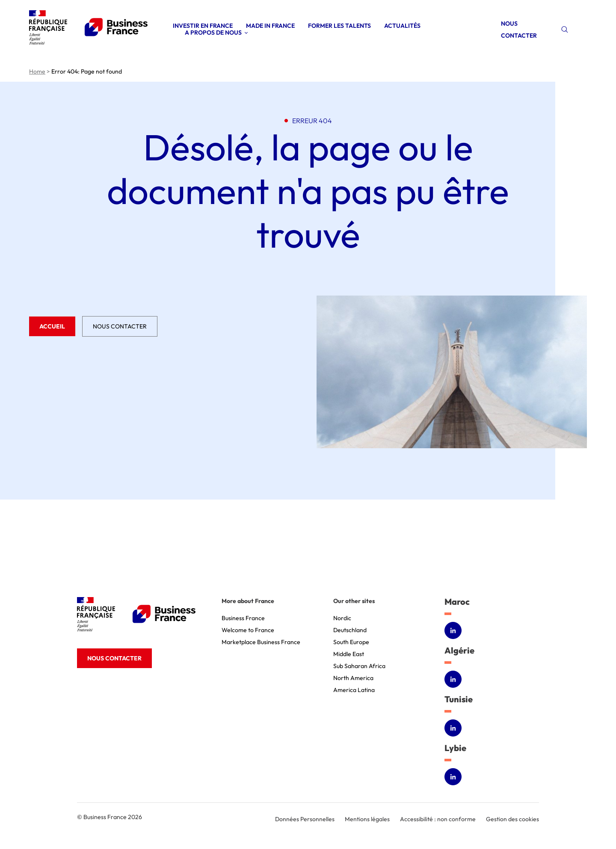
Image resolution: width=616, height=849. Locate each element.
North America (353, 678)
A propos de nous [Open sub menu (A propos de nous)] (213, 33)
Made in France (270, 26)
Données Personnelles (305, 819)
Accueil (52, 326)
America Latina (354, 690)
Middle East (349, 654)
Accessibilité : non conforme (438, 819)
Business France (243, 618)
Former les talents (339, 26)
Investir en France (203, 26)
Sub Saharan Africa (359, 666)
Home (37, 71)
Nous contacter (120, 326)
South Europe (351, 642)
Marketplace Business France (261, 642)
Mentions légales (367, 819)
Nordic (342, 618)
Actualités (402, 26)
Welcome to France (248, 630)
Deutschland (350, 630)
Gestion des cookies (512, 819)
